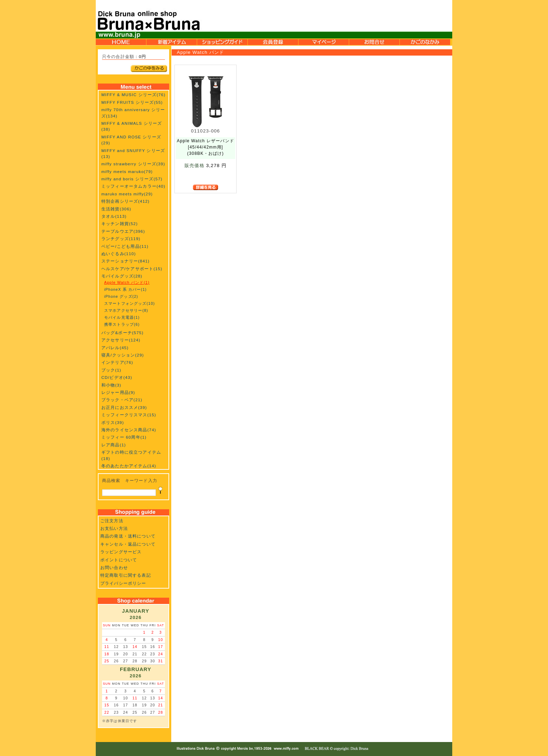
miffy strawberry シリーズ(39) (133, 164)
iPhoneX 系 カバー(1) (125, 289)
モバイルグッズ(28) (122, 276)
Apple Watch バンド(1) (127, 282)
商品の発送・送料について (128, 536)
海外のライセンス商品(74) (129, 430)
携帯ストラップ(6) (122, 324)
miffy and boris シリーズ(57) (132, 179)
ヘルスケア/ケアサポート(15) (132, 269)
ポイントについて (119, 560)
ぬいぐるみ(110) (119, 254)
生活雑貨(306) (116, 209)
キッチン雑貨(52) (120, 224)
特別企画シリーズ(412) (125, 201)
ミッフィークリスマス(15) (129, 415)
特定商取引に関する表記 (126, 575)
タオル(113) (114, 216)
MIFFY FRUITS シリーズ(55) (132, 102)
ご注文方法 (112, 521)
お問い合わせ (114, 567)
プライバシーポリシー (123, 583)
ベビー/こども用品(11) (125, 246)
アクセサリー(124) (121, 340)
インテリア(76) (117, 362)
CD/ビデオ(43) (117, 377)
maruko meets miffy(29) (127, 194)
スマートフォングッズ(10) (129, 303)
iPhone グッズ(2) (121, 296)
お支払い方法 (114, 528)
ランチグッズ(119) (121, 239)
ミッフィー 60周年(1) (124, 437)
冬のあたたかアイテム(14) (129, 466)
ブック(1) (111, 370)
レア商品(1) (114, 445)
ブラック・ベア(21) (122, 400)
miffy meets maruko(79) (127, 171)
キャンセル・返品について (128, 544)
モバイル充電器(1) (122, 317)
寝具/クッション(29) (123, 355)
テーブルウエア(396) (123, 231)
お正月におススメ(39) (124, 407)
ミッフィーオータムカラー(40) (133, 186)
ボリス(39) (113, 422)
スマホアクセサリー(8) (126, 310)
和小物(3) (111, 385)
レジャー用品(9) (118, 392)
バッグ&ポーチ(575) (122, 333)
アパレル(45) (115, 348)
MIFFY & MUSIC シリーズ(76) (133, 95)
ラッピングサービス (121, 552)
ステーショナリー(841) (125, 261)
